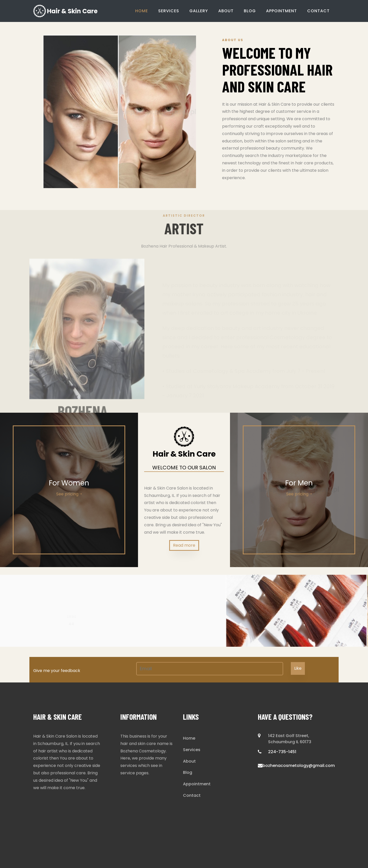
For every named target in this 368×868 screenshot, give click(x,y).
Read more (184, 545)
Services (169, 11)
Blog (250, 11)
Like (298, 668)
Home (142, 11)
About (226, 11)
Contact (318, 11)
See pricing (69, 494)
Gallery (199, 11)
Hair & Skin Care (65, 11)
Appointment (281, 11)
